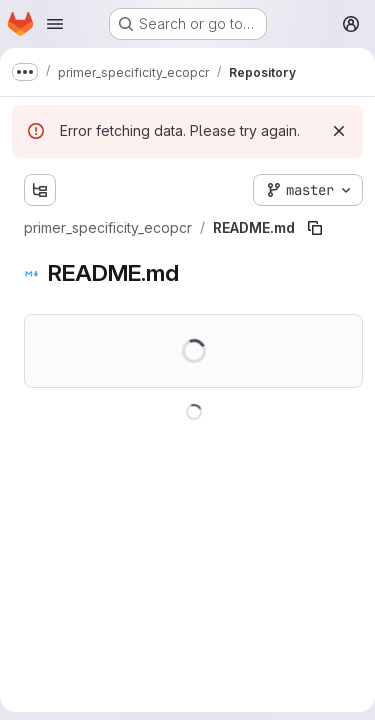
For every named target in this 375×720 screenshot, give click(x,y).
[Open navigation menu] (55, 24)
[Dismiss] (339, 131)
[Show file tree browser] (40, 190)
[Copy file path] (315, 228)
